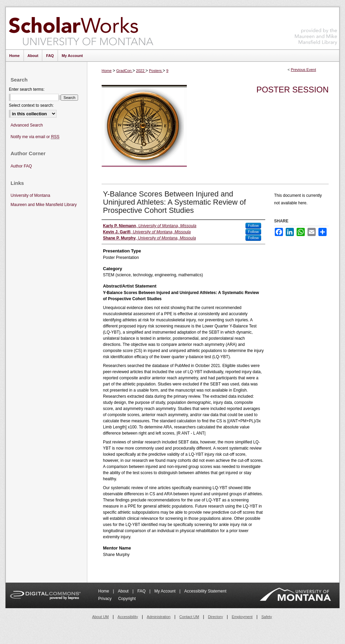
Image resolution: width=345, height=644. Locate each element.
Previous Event (303, 70)
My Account (166, 591)
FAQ (142, 591)
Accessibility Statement (205, 591)
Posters (156, 71)
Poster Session (292, 90)
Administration (159, 617)
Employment (242, 617)
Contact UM (189, 617)
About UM (100, 617)
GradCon (124, 71)
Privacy (106, 599)
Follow (253, 225)
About (124, 591)
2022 (141, 71)
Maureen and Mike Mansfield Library (316, 27)
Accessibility (128, 617)
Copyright (127, 599)
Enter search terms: (27, 89)
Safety (267, 617)
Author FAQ (21, 166)
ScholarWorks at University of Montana (81, 28)
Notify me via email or (35, 137)
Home (107, 71)
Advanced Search (27, 125)
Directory (215, 617)
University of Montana (30, 195)
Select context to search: (31, 105)
